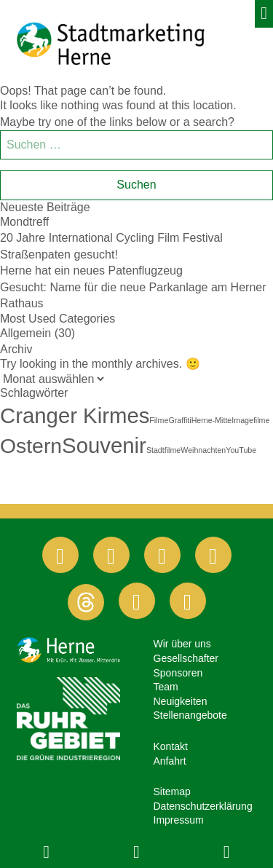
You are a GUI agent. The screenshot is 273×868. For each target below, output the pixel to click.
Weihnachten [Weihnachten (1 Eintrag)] (203, 450)
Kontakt (171, 746)
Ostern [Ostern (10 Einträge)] (31, 446)
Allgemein (25, 333)
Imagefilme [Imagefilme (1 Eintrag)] (250, 420)
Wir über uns (182, 644)
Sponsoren (178, 673)
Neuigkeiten (181, 701)
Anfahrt (170, 761)
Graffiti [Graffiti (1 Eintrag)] (179, 420)
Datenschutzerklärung (203, 806)
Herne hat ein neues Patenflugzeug (91, 271)
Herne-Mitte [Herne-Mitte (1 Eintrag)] (212, 420)
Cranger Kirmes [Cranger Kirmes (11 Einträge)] (75, 415)
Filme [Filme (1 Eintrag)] (159, 420)
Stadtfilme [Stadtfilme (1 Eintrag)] (163, 450)
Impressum (179, 820)
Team (166, 687)
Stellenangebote (190, 715)
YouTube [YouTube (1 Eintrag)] (241, 450)
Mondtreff (24, 222)
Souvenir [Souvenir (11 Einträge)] (104, 445)
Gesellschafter (186, 658)
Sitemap (172, 792)
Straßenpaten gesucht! (59, 255)
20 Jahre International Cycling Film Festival (111, 238)
